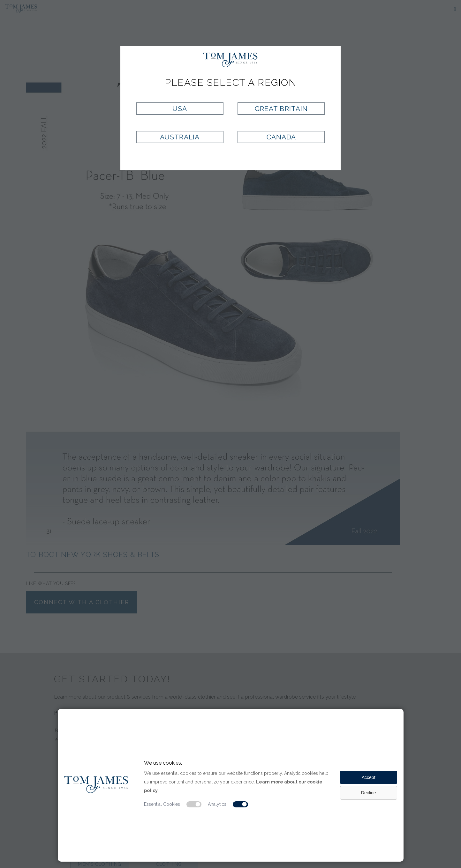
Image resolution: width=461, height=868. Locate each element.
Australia (180, 137)
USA (180, 109)
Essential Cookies (162, 804)
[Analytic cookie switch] (240, 805)
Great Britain (281, 109)
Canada (281, 137)
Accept (369, 777)
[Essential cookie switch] (194, 805)
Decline (369, 793)
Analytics (217, 804)
